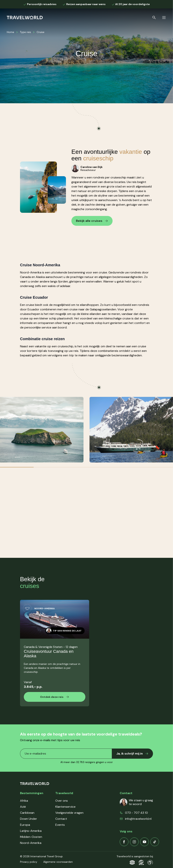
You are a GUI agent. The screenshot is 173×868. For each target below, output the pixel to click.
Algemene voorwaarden (58, 862)
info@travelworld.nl (138, 819)
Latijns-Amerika (31, 831)
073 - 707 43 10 (136, 813)
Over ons (62, 801)
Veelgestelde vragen (69, 813)
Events (60, 825)
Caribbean (27, 813)
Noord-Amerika (31, 843)
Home (10, 32)
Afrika (24, 801)
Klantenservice (65, 807)
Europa (25, 825)
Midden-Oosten (31, 837)
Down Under (29, 819)
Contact (61, 819)
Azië (23, 807)
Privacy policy (29, 862)
